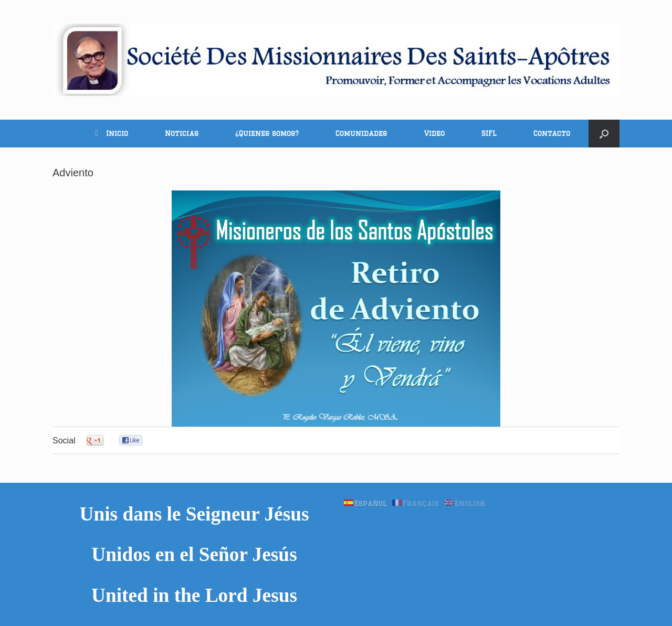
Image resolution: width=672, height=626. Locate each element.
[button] (604, 134)
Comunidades (361, 133)
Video (434, 133)
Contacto (552, 133)
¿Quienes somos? (267, 133)
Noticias (182, 133)
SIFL (489, 133)
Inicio (112, 133)
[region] (336, 309)
